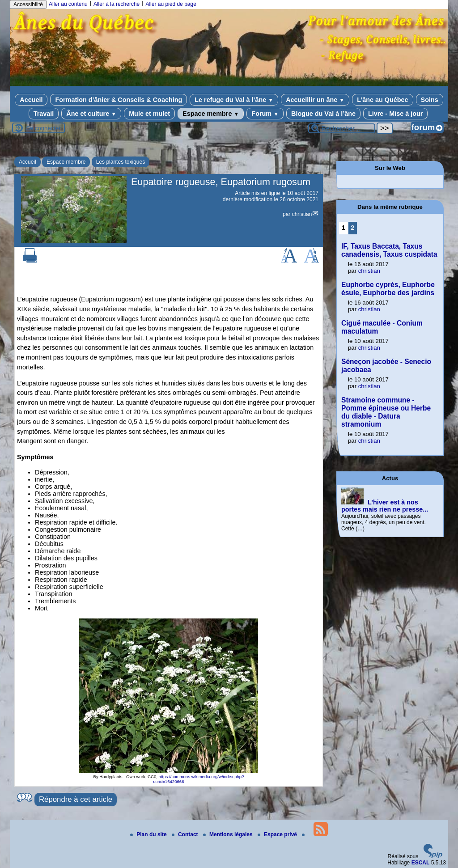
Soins (430, 100)
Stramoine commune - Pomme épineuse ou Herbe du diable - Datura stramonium (386, 412)
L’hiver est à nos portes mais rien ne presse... (385, 506)
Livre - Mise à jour (395, 114)
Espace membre (211, 114)
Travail (44, 114)
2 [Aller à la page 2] (352, 228)
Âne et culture (91, 114)
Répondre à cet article (76, 799)
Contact (186, 834)
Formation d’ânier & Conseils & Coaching (119, 100)
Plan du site (149, 834)
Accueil (31, 100)
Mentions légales (229, 834)
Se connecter (43, 128)
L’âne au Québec (382, 100)
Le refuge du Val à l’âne (234, 100)
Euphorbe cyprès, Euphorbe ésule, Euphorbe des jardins (388, 289)
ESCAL (421, 863)
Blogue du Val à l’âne (323, 114)
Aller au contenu (68, 4)
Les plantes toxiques (121, 162)
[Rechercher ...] (342, 128)
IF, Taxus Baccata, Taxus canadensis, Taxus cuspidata (389, 250)
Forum (265, 114)
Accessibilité (28, 4)
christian (302, 214)
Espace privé (278, 834)
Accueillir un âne (315, 100)
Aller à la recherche (117, 4)
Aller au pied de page (171, 4)
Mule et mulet (149, 114)
